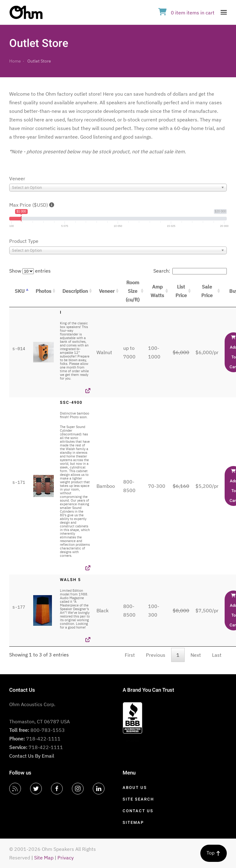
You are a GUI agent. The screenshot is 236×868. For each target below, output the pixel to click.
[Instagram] (78, 789)
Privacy (66, 858)
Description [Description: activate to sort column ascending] (75, 291)
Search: (190, 271)
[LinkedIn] (99, 789)
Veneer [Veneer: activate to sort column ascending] (107, 291)
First (130, 655)
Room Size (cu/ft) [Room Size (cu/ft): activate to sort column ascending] (133, 291)
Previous (156, 655)
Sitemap (133, 822)
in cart (186, 13)
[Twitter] (36, 789)
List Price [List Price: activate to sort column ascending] (181, 291)
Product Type (24, 241)
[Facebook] (57, 789)
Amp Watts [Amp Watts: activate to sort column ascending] (157, 291)
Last (217, 655)
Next (196, 655)
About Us (135, 788)
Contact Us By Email (32, 756)
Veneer (17, 178)
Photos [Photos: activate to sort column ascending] (43, 291)
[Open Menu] (224, 12)
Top (214, 853)
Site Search (138, 799)
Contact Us (138, 811)
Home (15, 61)
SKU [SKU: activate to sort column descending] (20, 291)
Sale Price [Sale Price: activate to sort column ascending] (207, 291)
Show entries (30, 271)
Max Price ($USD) (32, 205)
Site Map (44, 858)
